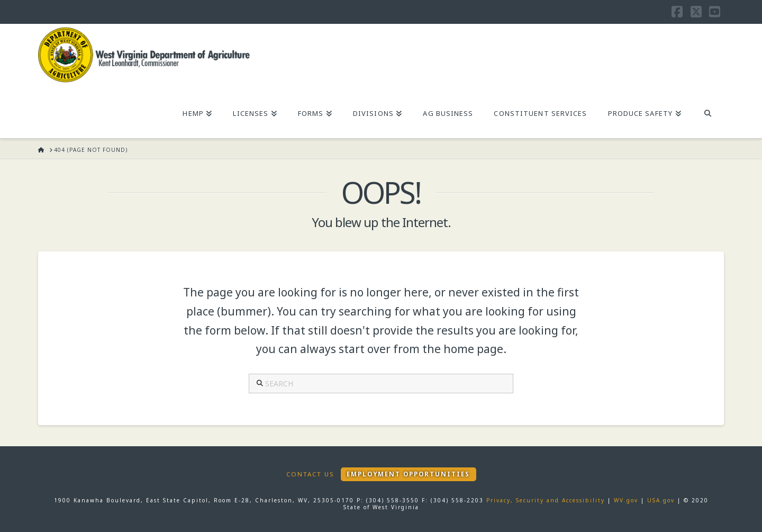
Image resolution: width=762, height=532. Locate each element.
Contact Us (310, 474)
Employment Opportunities (408, 474)
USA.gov (661, 500)
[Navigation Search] (708, 114)
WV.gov (626, 500)
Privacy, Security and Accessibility (546, 500)
